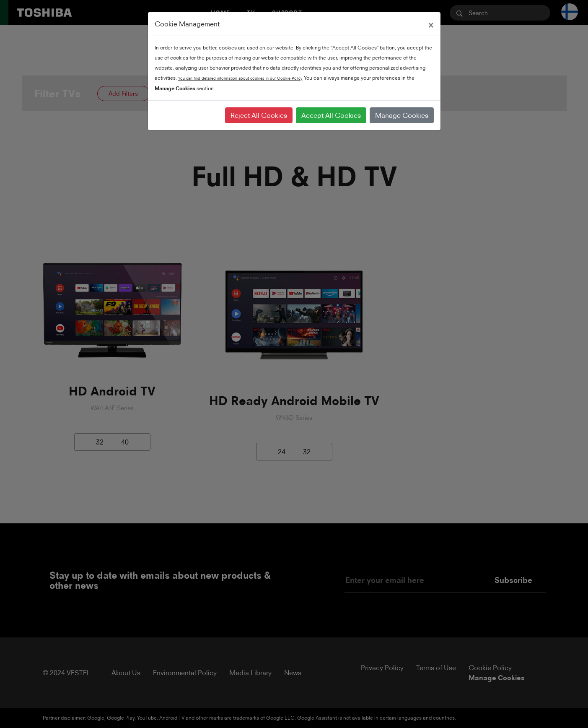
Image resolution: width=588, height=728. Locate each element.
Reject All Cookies (259, 115)
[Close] (431, 24)
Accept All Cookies (331, 115)
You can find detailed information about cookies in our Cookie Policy (240, 78)
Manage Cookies (402, 115)
